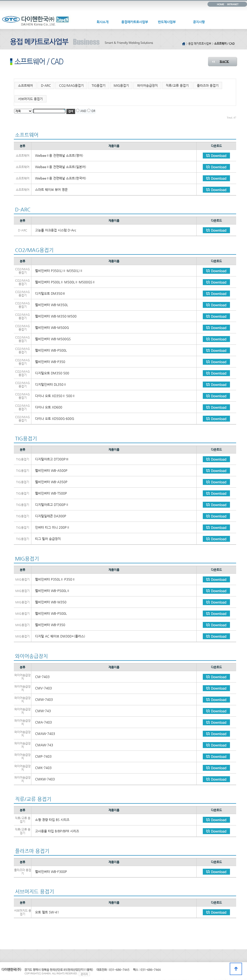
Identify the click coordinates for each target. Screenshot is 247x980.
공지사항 (199, 22)
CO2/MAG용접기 (71, 85)
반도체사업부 (167, 22)
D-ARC (46, 85)
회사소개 (103, 22)
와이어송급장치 (147, 85)
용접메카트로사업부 (135, 22)
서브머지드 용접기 (30, 99)
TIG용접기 (99, 85)
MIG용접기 (121, 85)
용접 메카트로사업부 (200, 44)
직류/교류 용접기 (177, 85)
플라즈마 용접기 (208, 85)
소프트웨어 (25, 85)
